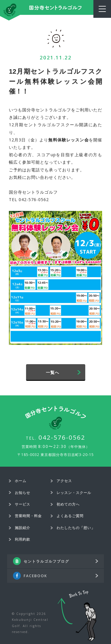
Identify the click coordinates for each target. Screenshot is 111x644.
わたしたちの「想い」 (76, 528)
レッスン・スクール (74, 493)
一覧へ (53, 372)
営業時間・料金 (28, 516)
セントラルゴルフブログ (46, 561)
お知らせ (22, 493)
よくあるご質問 (70, 516)
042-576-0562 (62, 437)
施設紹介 (22, 528)
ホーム (21, 481)
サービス (22, 504)
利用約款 (22, 539)
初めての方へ (68, 504)
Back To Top (77, 616)
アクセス (64, 481)
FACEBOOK (35, 576)
